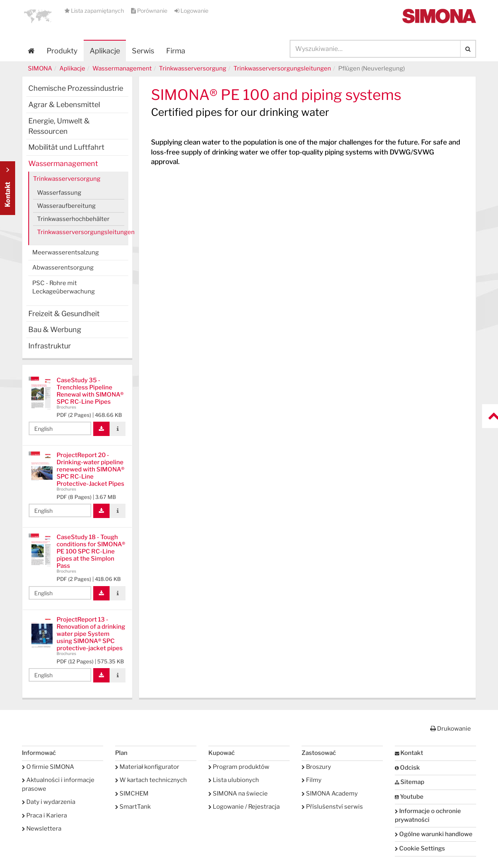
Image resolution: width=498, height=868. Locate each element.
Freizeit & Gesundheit (64, 314)
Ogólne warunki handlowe (434, 834)
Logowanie (191, 11)
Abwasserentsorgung (63, 268)
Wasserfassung (59, 193)
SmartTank (133, 807)
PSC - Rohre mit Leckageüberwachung (64, 287)
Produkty (62, 51)
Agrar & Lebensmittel (64, 105)
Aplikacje (105, 51)
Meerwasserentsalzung (66, 252)
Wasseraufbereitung (66, 206)
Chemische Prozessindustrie (76, 88)
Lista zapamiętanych (95, 11)
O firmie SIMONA (48, 767)
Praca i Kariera (44, 815)
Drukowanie (451, 729)
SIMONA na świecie (238, 794)
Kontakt (409, 753)
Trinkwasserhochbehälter (73, 219)
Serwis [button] (143, 51)
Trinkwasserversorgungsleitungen (282, 68)
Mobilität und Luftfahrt (66, 147)
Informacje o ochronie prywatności (428, 815)
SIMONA (40, 68)
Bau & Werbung (55, 329)
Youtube (409, 797)
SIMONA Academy (330, 794)
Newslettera (42, 829)
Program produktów (239, 767)
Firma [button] (176, 51)
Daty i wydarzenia (49, 802)
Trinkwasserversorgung (193, 68)
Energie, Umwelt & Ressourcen (59, 126)
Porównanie (150, 11)
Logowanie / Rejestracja (244, 807)
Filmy (312, 780)
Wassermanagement (122, 68)
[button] (38, 16)
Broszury (316, 767)
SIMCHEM (132, 794)
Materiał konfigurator (147, 767)
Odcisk (407, 768)
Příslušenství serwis (332, 807)
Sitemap (410, 782)
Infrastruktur (50, 346)
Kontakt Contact (8, 188)
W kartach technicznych (151, 780)
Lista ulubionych (234, 780)
